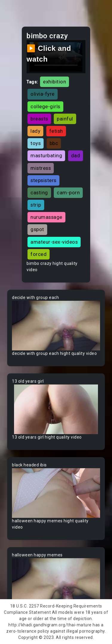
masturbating (46, 155)
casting (39, 193)
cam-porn (68, 193)
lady (35, 131)
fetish (56, 131)
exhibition (55, 82)
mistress (41, 168)
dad (76, 155)
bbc (54, 143)
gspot (37, 229)
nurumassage (46, 217)
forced (39, 254)
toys (36, 143)
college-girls (45, 106)
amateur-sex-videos (54, 242)
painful (65, 119)
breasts (39, 119)
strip (36, 205)
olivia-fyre (43, 94)
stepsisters (43, 180)
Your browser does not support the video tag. (56, 326)
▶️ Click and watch (49, 54)
